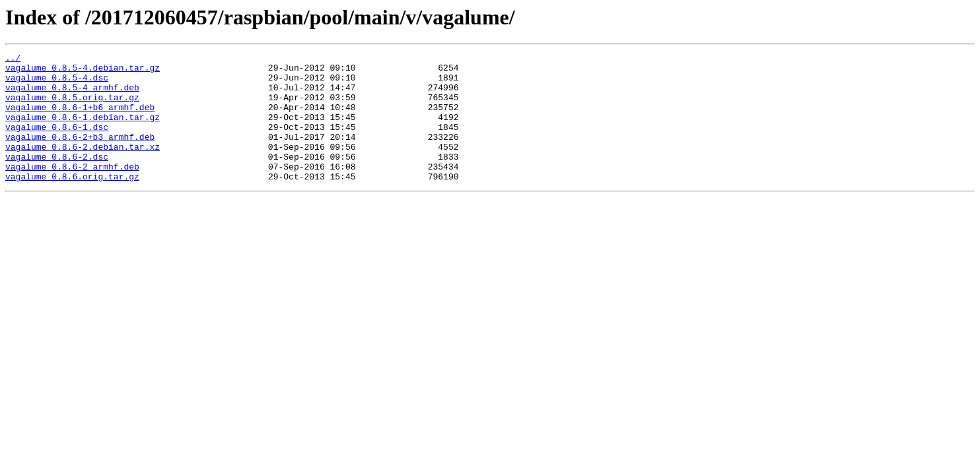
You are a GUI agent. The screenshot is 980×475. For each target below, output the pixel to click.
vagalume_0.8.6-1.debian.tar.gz (83, 131)
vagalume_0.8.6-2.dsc (57, 178)
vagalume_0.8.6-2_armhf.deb (72, 190)
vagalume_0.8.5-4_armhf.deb (72, 95)
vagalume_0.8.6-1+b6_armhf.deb (80, 119)
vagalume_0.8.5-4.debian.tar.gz (83, 71)
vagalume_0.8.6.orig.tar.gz (72, 202)
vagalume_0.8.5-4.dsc (57, 83)
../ (13, 59)
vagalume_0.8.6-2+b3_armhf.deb (80, 154)
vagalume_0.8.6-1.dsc (57, 142)
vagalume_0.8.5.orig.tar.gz (72, 107)
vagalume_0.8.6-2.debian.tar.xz (83, 166)
